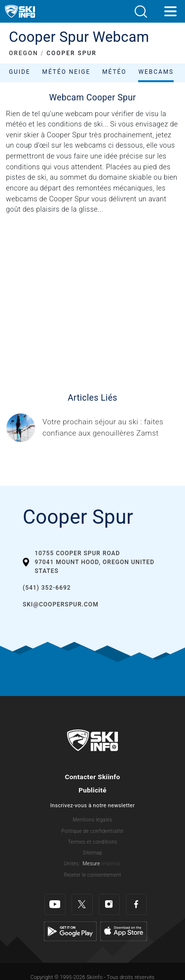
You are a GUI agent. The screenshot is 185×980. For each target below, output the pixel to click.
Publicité (92, 790)
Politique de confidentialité (92, 831)
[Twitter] (82, 897)
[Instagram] (109, 897)
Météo (114, 72)
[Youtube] (55, 897)
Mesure (91, 864)
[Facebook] (136, 897)
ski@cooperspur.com (61, 604)
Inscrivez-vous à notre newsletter (93, 806)
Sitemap (92, 853)
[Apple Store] (124, 923)
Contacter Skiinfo (93, 777)
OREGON (24, 53)
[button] (141, 12)
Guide (20, 72)
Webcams (156, 72)
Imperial (111, 864)
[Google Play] (70, 923)
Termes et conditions (92, 842)
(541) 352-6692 (47, 588)
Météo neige (67, 72)
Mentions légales (92, 820)
